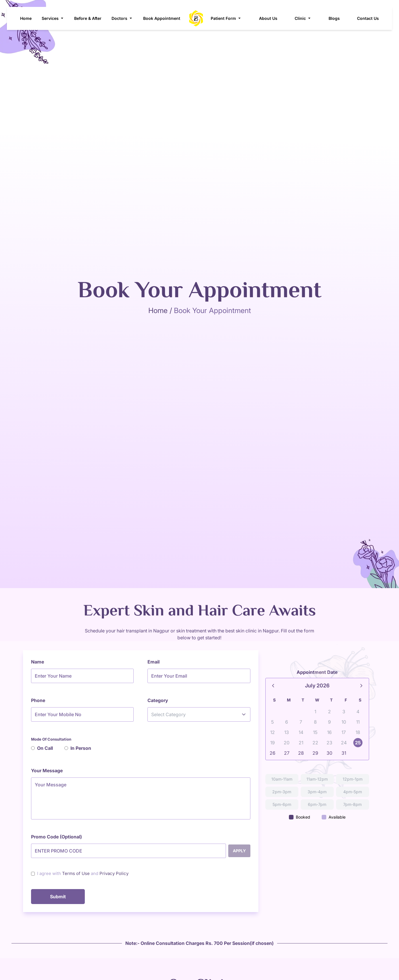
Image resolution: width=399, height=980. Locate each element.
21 (301, 743)
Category (158, 700)
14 (301, 732)
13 (287, 732)
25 (358, 743)
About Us (268, 18)
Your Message (47, 771)
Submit (58, 897)
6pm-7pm (317, 804)
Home (26, 18)
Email (154, 662)
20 (287, 743)
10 (344, 722)
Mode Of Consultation (51, 739)
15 (315, 732)
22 (315, 743)
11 (358, 722)
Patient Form (226, 18)
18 (358, 732)
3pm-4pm (317, 792)
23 (329, 743)
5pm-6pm (282, 804)
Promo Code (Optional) (56, 837)
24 (344, 743)
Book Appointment (162, 18)
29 (315, 753)
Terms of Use (76, 873)
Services (53, 18)
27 (287, 753)
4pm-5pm (353, 792)
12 (273, 732)
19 (273, 743)
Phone (38, 700)
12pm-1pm (353, 779)
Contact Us (368, 18)
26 (273, 753)
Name (38, 662)
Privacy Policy (114, 873)
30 (329, 753)
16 (329, 732)
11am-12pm (317, 779)
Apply (239, 851)
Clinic (303, 18)
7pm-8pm (352, 804)
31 (344, 753)
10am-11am (282, 779)
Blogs (334, 18)
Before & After (88, 18)
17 (344, 732)
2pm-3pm (282, 792)
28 (301, 753)
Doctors (122, 18)
